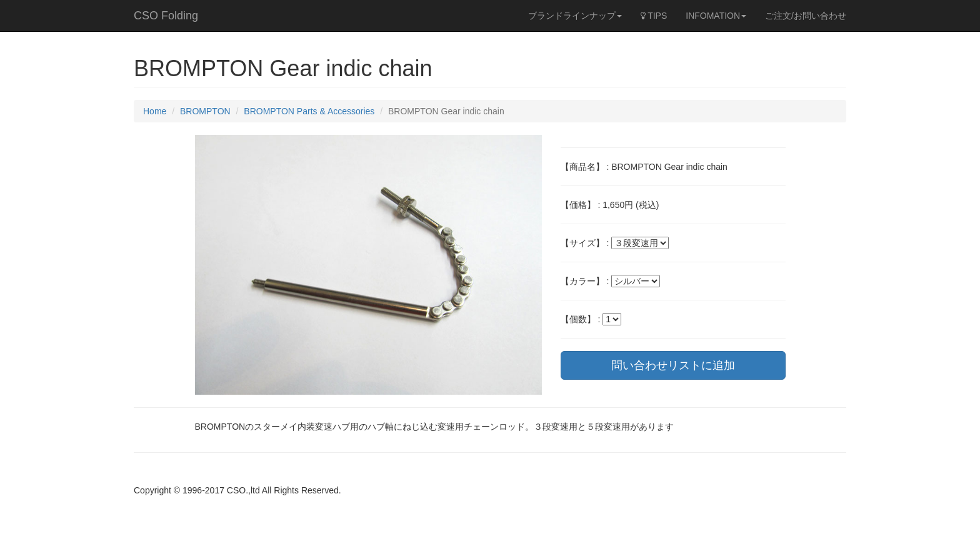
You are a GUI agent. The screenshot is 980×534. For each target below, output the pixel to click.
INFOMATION (716, 16)
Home (155, 111)
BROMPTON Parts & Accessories (309, 111)
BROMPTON (205, 111)
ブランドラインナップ (575, 16)
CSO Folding (166, 16)
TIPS (654, 16)
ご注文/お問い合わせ (806, 16)
